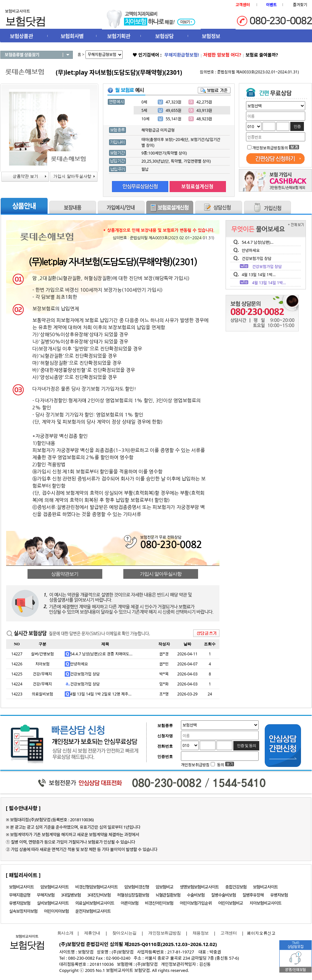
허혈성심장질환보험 (133, 895)
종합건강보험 (236, 887)
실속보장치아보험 (23, 911)
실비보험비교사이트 (53, 903)
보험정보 (211, 36)
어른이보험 (130, 903)
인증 (297, 126)
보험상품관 (22, 36)
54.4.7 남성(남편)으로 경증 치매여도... (101, 654)
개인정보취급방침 (164, 933)
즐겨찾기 (300, 5)
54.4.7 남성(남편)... (258, 242)
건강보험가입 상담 (85, 674)
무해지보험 (46, 895)
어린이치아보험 (56, 911)
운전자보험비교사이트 (93, 911)
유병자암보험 (20, 903)
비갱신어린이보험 (159, 903)
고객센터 (228, 933)
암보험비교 (165, 887)
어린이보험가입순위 (196, 903)
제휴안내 (92, 933)
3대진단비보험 (99, 895)
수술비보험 (196, 895)
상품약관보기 (65, 574)
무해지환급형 (20, 895)
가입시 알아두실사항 (161, 574)
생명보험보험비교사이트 (200, 887)
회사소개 (64, 933)
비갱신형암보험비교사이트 (96, 887)
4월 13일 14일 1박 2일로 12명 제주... (101, 694)
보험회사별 (72, 36)
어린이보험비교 (231, 903)
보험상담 (165, 36)
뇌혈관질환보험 (168, 895)
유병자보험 (279, 895)
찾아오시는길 (124, 933)
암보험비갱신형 (137, 887)
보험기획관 (119, 36)
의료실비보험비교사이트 (95, 903)
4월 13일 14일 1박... (259, 275)
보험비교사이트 (22, 887)
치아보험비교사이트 (266, 903)
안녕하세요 (79, 664)
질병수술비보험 (223, 895)
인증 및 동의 (247, 746)
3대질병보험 (71, 895)
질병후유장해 (253, 895)
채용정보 (201, 933)
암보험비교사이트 (55, 887)
